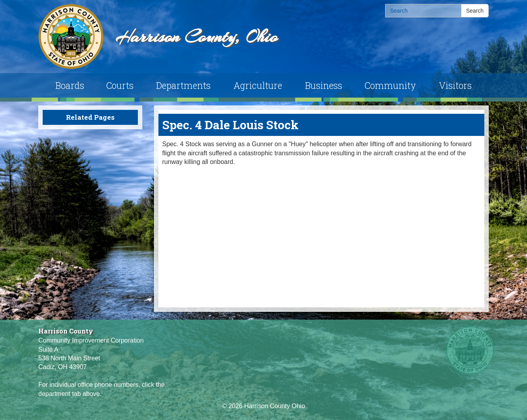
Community (390, 85)
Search (475, 11)
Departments (183, 85)
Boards (70, 85)
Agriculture (258, 85)
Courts (120, 85)
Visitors (455, 85)
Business (324, 85)
